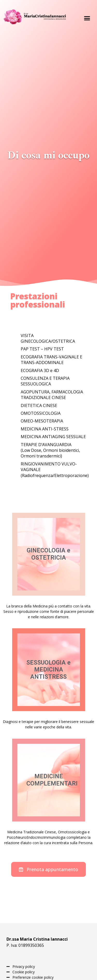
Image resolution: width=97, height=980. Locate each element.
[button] (87, 18)
